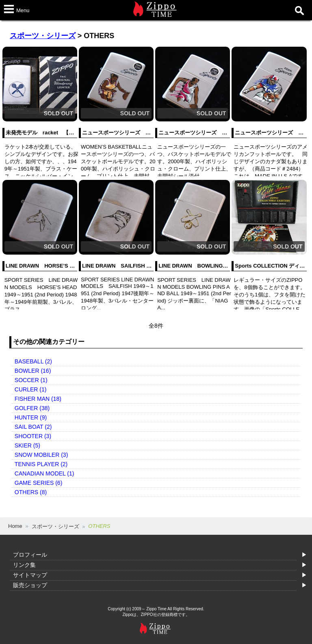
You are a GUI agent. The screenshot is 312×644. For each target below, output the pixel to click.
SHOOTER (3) (33, 436)
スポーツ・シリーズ (43, 36)
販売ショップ (30, 585)
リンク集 (24, 565)
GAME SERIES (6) (38, 483)
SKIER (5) (27, 445)
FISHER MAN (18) (38, 399)
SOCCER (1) (31, 380)
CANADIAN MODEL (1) (44, 473)
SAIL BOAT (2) (33, 427)
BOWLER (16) (33, 371)
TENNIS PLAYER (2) (41, 464)
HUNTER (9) (31, 417)
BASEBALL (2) (33, 361)
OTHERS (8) (31, 492)
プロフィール (30, 555)
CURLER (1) (31, 389)
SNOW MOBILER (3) (41, 455)
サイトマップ (30, 575)
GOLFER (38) (32, 408)
